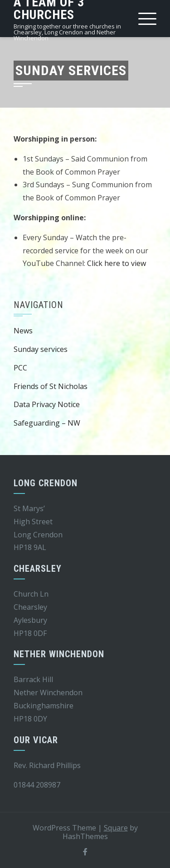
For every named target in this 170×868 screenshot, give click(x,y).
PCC (20, 368)
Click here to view (117, 263)
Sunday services (41, 349)
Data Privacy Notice (47, 404)
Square (116, 828)
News (23, 331)
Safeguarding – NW (47, 423)
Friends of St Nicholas (51, 386)
